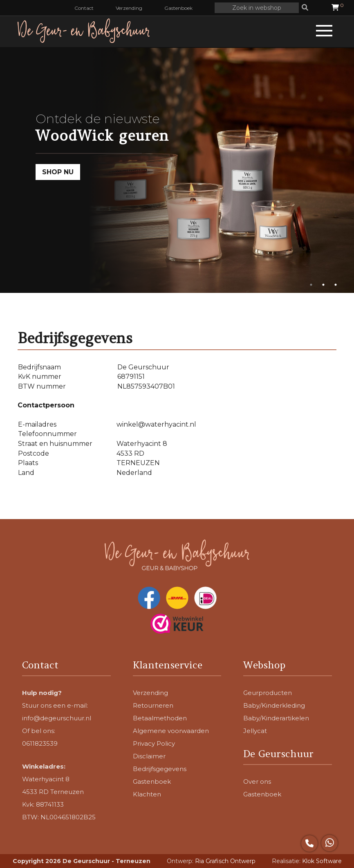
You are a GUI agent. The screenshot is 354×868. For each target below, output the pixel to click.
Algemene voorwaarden (171, 731)
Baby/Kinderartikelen (276, 718)
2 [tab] (323, 285)
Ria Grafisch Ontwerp (225, 861)
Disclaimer (149, 756)
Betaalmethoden (160, 718)
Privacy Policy (154, 743)
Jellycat (255, 731)
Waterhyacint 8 (46, 779)
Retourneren (153, 705)
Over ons (257, 781)
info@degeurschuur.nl (57, 718)
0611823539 (40, 743)
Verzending (129, 8)
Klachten (147, 794)
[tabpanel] (177, 170)
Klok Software (322, 861)
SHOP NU (58, 172)
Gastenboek (178, 8)
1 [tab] (311, 285)
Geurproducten (268, 693)
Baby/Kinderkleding (274, 705)
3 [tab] (336, 285)
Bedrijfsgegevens (160, 769)
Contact (84, 8)
